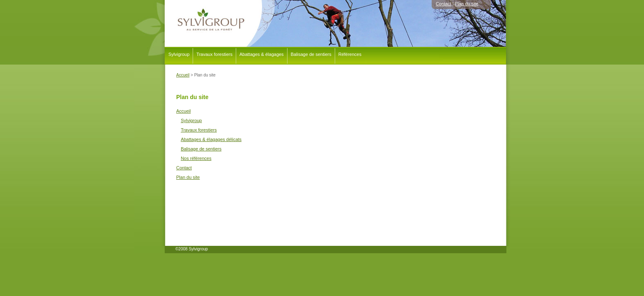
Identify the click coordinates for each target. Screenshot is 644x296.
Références (350, 54)
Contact (444, 4)
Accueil (183, 111)
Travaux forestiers (214, 54)
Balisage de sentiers (311, 54)
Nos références (196, 158)
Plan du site (466, 4)
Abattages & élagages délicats (211, 139)
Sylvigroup (179, 54)
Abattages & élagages (262, 54)
